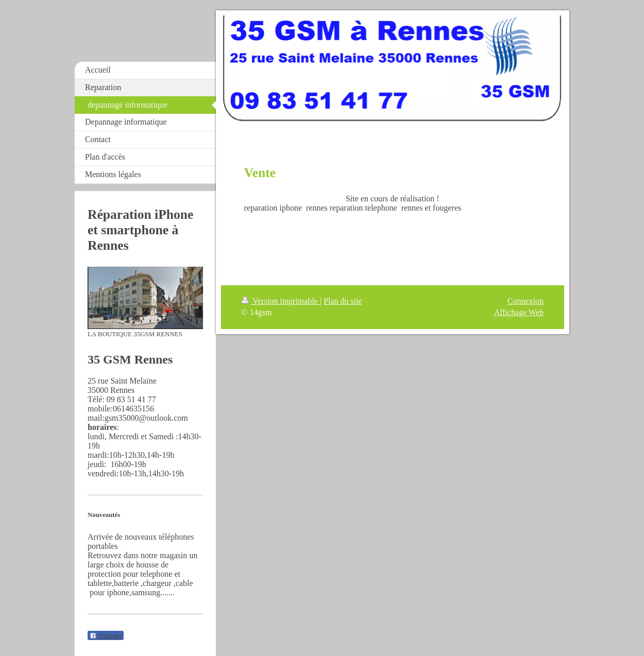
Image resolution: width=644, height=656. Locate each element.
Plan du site (343, 301)
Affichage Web (519, 312)
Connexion (526, 301)
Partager (106, 636)
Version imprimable (281, 301)
